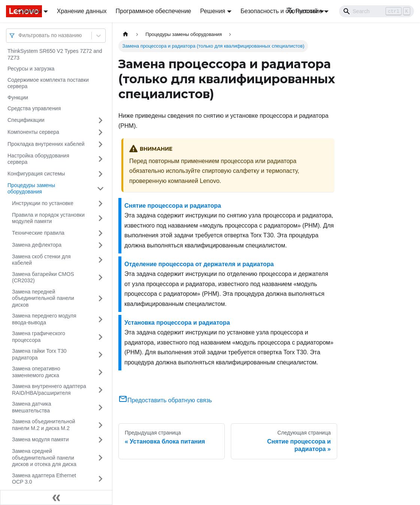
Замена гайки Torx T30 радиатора (39, 354)
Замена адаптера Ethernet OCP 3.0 (44, 479)
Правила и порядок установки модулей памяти (48, 218)
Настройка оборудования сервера (38, 159)
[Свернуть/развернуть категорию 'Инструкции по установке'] (100, 204)
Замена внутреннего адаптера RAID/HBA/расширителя (49, 390)
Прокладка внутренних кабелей (46, 144)
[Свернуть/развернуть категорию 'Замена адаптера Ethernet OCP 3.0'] (100, 479)
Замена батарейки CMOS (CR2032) (43, 277)
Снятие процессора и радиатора (173, 206)
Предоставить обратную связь (165, 400)
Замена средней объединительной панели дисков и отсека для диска (44, 458)
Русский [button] (302, 11)
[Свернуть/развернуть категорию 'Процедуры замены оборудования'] (100, 189)
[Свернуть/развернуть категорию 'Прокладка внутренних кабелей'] (100, 144)
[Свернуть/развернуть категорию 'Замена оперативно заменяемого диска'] (100, 372)
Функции (18, 97)
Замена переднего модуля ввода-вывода (44, 319)
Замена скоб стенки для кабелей (41, 260)
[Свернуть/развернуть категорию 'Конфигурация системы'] (100, 174)
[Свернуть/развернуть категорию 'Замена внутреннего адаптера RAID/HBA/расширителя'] (100, 390)
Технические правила (38, 233)
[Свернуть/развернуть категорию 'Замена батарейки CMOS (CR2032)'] (100, 278)
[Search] (377, 11)
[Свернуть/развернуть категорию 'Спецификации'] (100, 120)
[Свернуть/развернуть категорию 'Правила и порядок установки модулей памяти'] (100, 218)
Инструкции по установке (43, 203)
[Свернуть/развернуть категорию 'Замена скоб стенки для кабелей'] (100, 260)
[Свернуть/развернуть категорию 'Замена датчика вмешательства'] (100, 407)
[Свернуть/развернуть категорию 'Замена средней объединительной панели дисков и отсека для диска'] (100, 458)
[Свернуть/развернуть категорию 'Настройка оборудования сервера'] (100, 159)
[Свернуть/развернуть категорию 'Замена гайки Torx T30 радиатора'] (100, 354)
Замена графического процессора (39, 337)
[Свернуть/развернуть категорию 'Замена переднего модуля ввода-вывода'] (100, 319)
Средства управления (34, 108)
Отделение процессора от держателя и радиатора (199, 264)
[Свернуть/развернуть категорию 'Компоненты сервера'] (100, 132)
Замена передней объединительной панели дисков (43, 298)
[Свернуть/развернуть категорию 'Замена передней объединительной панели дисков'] (100, 299)
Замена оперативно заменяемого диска (36, 372)
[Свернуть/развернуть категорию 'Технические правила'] (100, 233)
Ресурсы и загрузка (31, 69)
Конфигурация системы (36, 174)
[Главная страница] (126, 34)
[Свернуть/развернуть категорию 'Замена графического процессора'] (100, 337)
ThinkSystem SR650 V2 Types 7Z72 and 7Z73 (55, 54)
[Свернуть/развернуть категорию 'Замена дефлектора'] (100, 245)
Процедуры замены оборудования (31, 189)
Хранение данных (82, 11)
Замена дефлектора (37, 245)
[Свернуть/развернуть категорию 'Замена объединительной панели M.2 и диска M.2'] (100, 425)
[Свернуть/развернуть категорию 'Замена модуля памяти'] (100, 440)
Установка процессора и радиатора (177, 323)
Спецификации (26, 120)
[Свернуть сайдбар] (56, 498)
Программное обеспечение (154, 11)
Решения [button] (213, 11)
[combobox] (19, 35)
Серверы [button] (29, 11)
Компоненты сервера (33, 132)
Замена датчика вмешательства (31, 407)
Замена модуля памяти (40, 439)
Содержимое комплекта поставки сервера (48, 83)
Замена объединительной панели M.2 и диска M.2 (44, 425)
